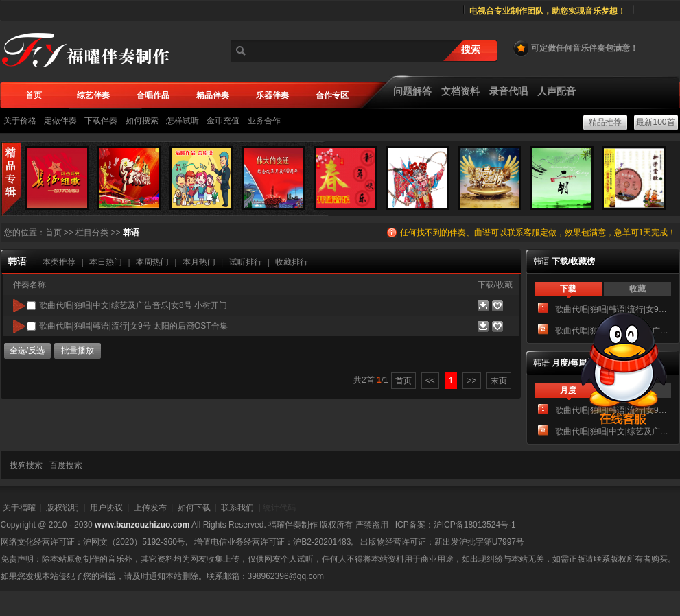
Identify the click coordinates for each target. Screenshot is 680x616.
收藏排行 (292, 262)
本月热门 (199, 262)
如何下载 (194, 508)
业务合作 (264, 121)
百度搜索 (66, 465)
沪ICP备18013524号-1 (475, 525)
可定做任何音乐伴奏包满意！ (575, 48)
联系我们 (237, 508)
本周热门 (152, 262)
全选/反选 (27, 351)
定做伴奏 (60, 121)
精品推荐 (605, 122)
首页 (54, 233)
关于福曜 (19, 508)
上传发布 (150, 508)
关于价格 (20, 121)
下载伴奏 (101, 121)
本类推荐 (59, 262)
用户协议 (106, 508)
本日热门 (106, 262)
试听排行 (246, 262)
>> (471, 381)
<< (430, 381)
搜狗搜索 (26, 465)
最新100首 (655, 122)
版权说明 (62, 508)
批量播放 (78, 351)
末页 (499, 381)
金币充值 (223, 121)
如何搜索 (142, 121)
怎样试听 (183, 121)
